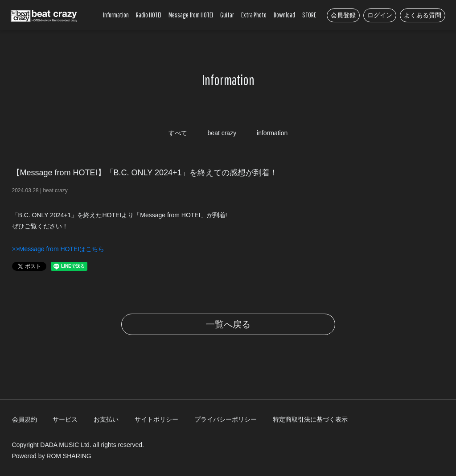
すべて (178, 133)
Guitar (227, 15)
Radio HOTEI (149, 15)
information (272, 133)
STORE (309, 15)
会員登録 (343, 15)
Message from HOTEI (191, 15)
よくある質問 (423, 15)
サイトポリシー (156, 419)
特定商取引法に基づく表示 (310, 419)
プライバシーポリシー (226, 419)
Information (116, 15)
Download (284, 15)
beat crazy (222, 133)
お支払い (106, 419)
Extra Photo (254, 15)
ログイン (380, 15)
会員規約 (25, 419)
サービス (65, 419)
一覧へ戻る (228, 324)
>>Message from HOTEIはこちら (58, 249)
